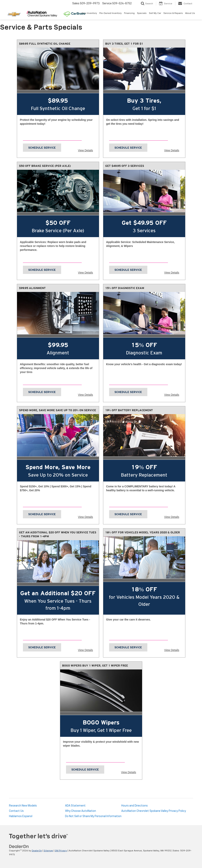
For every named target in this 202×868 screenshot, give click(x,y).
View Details (86, 150)
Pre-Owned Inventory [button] (111, 13)
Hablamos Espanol (21, 816)
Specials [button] (142, 13)
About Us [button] (190, 13)
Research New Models (23, 806)
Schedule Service (42, 148)
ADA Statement (75, 806)
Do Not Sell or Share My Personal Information (93, 816)
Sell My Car (155, 13)
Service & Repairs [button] (173, 13)
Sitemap (48, 851)
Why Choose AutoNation (81, 811)
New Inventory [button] (89, 13)
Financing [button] (129, 13)
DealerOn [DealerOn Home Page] (37, 851)
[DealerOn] (19, 846)
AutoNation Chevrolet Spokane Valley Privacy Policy (154, 811)
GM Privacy (61, 851)
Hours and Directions (135, 806)
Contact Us (16, 811)
